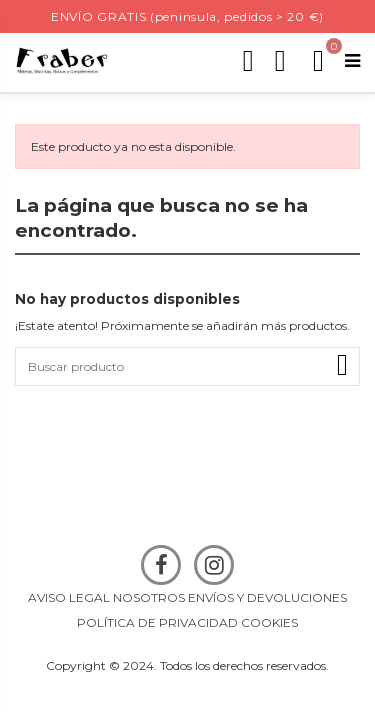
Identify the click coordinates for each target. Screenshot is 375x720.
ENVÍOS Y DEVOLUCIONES (267, 597)
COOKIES (269, 622)
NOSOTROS (149, 597)
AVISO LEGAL (69, 597)
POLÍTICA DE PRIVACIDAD (157, 622)
